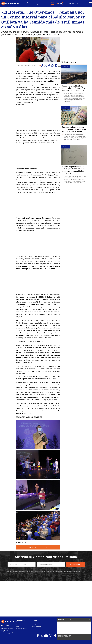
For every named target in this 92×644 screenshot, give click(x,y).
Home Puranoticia (36, 590)
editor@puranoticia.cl (7, 594)
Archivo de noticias (36, 592)
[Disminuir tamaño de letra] (75, 4)
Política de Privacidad (22, 594)
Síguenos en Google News (8, 598)
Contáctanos (4, 596)
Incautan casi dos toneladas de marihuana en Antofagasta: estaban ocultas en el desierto (74, 130)
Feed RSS (19, 592)
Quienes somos (21, 590)
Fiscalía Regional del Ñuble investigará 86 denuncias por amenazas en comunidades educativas (74, 171)
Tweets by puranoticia (69, 586)
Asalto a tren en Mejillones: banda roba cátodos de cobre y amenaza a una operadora (74, 89)
